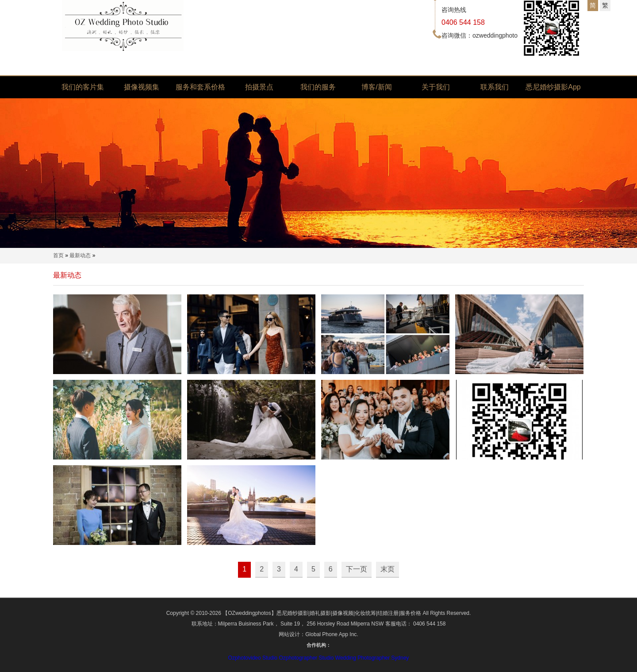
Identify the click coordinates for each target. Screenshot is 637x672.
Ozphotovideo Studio (253, 658)
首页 (58, 255)
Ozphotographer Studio (306, 658)
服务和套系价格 (200, 87)
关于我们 (436, 87)
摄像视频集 (142, 87)
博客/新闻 (376, 87)
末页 (388, 569)
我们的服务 (318, 87)
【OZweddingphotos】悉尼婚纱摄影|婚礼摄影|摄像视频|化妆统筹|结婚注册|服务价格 (322, 613)
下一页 (357, 569)
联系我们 (495, 87)
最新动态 (80, 255)
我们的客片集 (83, 87)
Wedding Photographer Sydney (372, 658)
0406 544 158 (463, 22)
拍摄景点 (259, 87)
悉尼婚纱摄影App (553, 87)
